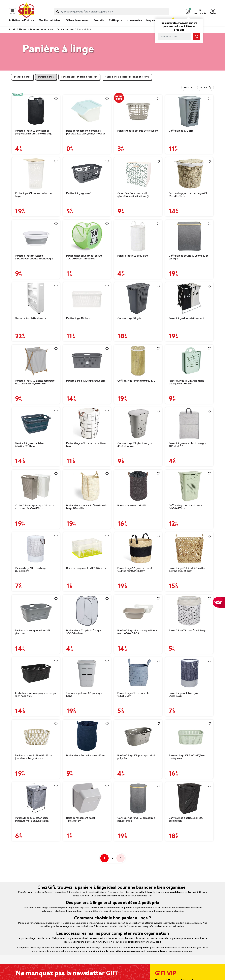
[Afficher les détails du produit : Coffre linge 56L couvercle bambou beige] (36, 174)
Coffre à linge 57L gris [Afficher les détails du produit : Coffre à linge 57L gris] (129, 318)
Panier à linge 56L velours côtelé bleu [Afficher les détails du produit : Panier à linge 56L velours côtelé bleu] (86, 756)
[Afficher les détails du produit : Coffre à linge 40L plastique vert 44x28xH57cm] (189, 486)
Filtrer (205, 87)
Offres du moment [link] (77, 20)
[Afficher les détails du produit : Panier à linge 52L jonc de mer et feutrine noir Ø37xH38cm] (138, 548)
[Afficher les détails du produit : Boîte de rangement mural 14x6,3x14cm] (87, 798)
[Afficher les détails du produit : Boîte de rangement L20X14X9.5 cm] (87, 548)
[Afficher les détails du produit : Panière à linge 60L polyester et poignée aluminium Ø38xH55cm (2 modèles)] (36, 111)
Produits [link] (99, 20)
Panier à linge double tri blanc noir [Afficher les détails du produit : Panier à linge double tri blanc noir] (187, 318)
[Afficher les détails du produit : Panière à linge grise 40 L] (87, 174)
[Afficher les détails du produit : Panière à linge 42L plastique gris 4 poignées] (138, 736)
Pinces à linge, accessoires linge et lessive (127, 77)
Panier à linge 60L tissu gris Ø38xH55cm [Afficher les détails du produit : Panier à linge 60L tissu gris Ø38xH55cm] (183, 695)
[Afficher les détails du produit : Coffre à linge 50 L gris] (189, 111)
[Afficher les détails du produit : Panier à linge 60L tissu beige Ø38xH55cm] (36, 548)
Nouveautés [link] (134, 20)
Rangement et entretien (41, 29)
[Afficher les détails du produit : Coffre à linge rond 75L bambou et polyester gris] (138, 798)
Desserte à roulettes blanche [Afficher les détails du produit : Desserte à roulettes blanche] (31, 318)
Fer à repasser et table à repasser (79, 77)
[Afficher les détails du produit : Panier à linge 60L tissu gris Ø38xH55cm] (189, 673)
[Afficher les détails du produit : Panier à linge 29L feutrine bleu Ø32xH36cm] (138, 673)
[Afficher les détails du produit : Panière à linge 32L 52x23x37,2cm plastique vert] (189, 736)
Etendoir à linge (22, 77)
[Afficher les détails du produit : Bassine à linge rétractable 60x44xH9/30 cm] (36, 423)
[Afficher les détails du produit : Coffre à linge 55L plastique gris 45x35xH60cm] (138, 423)
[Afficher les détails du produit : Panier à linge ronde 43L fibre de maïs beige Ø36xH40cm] (87, 486)
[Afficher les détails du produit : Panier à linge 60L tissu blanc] (138, 236)
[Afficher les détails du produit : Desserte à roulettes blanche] (36, 298)
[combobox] (111, 12)
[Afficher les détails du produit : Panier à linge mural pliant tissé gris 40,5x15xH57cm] (189, 423)
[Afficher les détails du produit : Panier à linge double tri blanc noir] (189, 298)
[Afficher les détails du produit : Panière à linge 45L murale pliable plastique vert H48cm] (189, 361)
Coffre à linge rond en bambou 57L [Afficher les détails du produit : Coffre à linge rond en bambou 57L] (136, 381)
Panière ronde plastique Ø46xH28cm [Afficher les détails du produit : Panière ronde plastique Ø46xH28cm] (138, 131)
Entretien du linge (65, 29)
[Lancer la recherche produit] (58, 12)
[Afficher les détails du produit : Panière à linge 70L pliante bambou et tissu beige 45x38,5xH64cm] (36, 361)
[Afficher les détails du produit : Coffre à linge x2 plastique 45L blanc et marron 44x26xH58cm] (36, 486)
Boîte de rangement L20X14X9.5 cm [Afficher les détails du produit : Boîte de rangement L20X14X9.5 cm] (86, 568)
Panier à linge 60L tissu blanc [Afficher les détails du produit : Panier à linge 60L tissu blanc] (133, 256)
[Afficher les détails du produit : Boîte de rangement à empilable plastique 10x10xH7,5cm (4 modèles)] (87, 111)
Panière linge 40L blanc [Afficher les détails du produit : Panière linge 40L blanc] (79, 318)
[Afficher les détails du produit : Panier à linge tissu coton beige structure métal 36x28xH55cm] (36, 798)
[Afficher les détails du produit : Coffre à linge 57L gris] (138, 298)
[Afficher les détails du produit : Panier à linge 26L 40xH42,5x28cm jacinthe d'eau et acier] (189, 548)
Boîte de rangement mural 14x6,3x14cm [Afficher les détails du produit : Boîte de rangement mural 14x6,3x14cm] (81, 819)
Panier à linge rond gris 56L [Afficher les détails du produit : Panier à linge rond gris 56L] (132, 506)
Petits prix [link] (115, 20)
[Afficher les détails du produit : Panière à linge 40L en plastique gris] (87, 361)
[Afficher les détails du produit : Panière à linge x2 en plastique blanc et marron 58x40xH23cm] (138, 611)
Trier (186, 87)
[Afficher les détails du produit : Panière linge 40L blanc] (87, 298)
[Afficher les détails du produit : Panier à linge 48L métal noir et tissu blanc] (87, 423)
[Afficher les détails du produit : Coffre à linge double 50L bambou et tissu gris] (189, 236)
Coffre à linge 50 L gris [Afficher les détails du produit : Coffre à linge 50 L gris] (181, 131)
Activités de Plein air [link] (22, 20)
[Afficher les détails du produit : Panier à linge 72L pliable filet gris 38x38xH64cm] (87, 611)
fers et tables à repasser (120, 951)
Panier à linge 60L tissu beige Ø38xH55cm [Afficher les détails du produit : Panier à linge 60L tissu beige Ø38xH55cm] (31, 570)
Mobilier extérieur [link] (50, 20)
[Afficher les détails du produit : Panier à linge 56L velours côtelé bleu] (87, 736)
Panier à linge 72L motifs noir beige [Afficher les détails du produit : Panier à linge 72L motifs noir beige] (187, 631)
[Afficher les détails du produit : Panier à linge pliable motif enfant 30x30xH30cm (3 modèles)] (87, 236)
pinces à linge (158, 951)
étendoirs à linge (95, 951)
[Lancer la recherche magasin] (197, 37)
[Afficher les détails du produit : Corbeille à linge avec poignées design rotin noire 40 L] (36, 673)
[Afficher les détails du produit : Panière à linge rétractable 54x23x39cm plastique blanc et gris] (36, 236)
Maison (22, 29)
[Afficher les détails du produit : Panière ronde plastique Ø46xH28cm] (138, 111)
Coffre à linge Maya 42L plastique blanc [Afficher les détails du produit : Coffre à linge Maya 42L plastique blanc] (84, 695)
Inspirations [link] (154, 20)
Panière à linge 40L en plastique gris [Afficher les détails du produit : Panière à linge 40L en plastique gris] (86, 381)
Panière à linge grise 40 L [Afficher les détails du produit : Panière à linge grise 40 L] (80, 193)
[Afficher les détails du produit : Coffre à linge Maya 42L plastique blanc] (87, 673)
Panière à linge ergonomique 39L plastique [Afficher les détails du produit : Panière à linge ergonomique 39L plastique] (33, 632)
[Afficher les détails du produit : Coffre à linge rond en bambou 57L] (138, 361)
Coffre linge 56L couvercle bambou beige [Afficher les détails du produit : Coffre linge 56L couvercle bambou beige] (34, 195)
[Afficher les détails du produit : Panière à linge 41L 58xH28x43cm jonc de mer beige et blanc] (36, 736)
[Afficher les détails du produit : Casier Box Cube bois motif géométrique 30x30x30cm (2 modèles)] (138, 174)
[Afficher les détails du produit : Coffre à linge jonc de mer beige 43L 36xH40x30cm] (189, 174)
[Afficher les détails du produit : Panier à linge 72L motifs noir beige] (189, 611)
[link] (99, 25)
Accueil (12, 29)
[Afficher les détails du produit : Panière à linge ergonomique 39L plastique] (36, 611)
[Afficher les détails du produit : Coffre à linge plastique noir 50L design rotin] (189, 798)
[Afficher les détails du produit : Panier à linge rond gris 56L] (138, 486)
